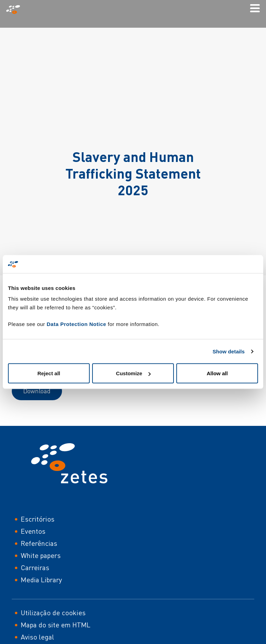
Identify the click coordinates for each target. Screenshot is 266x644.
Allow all (217, 373)
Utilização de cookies (53, 613)
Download (37, 391)
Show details (229, 351)
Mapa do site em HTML (56, 625)
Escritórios (38, 519)
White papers (41, 555)
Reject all (49, 373)
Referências (39, 543)
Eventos (33, 531)
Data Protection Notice (77, 324)
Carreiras (35, 568)
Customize (133, 373)
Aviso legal (37, 637)
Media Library (41, 580)
